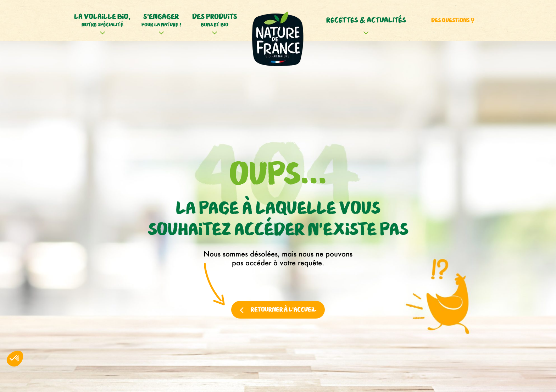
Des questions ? (453, 20)
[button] (15, 359)
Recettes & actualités (366, 20)
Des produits (215, 21)
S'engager (161, 21)
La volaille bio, (102, 21)
